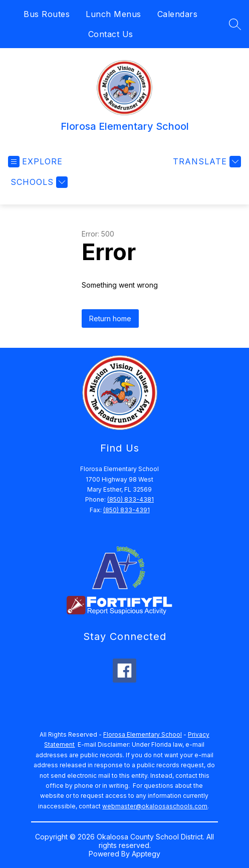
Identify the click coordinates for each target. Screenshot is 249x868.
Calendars (178, 14)
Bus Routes (47, 14)
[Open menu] (35, 162)
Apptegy (146, 854)
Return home (110, 318)
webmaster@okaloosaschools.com (155, 806)
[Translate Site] (206, 162)
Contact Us (111, 34)
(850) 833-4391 (127, 510)
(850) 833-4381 (131, 499)
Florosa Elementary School (143, 734)
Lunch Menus (113, 14)
